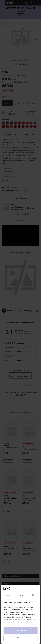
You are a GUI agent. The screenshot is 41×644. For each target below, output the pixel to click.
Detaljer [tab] (20, 595)
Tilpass (21, 638)
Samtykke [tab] (8, 595)
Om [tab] (33, 595)
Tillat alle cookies (20, 630)
